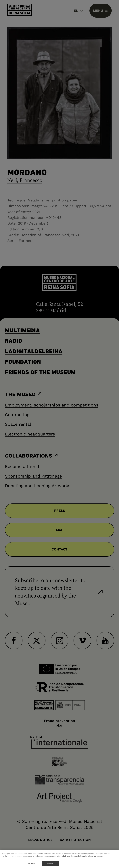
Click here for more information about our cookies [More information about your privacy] (83, 859)
